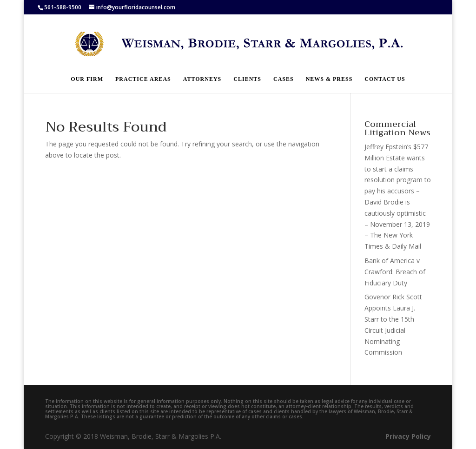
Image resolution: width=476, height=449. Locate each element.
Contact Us (385, 79)
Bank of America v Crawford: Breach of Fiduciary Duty (395, 272)
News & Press (329, 79)
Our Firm (87, 79)
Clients (247, 79)
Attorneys (202, 79)
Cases (284, 79)
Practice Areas (143, 79)
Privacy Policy (408, 436)
